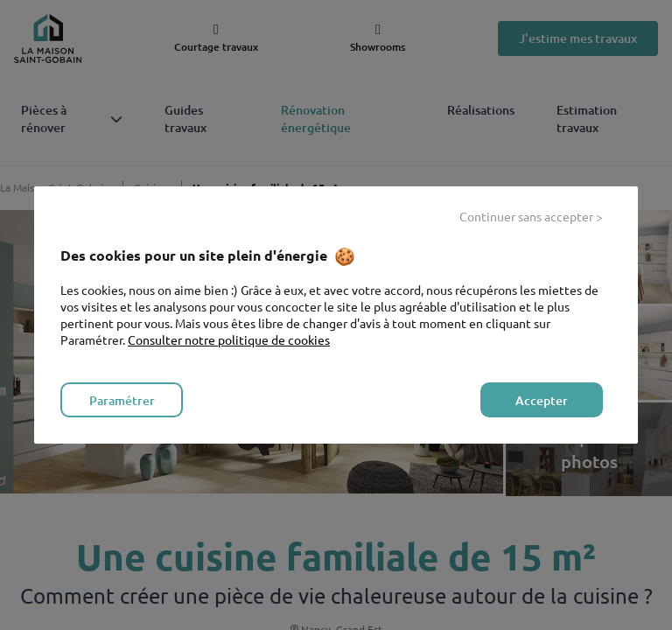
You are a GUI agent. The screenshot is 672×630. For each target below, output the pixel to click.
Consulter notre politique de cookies (229, 339)
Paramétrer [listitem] (122, 400)
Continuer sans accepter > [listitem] (531, 216)
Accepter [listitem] (542, 400)
